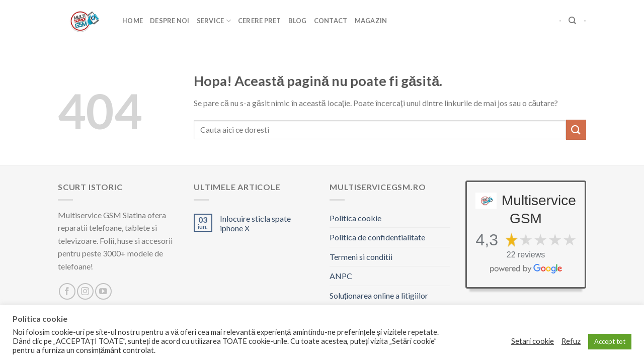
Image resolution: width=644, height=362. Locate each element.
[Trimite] (576, 129)
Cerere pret (260, 21)
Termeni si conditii (361, 257)
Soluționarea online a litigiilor (379, 295)
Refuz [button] (571, 341)
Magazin (371, 21)
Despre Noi (170, 21)
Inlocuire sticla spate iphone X (255, 223)
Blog (298, 21)
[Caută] (572, 21)
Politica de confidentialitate (377, 237)
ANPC (341, 276)
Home (133, 21)
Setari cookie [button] (533, 341)
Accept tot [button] (610, 341)
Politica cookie (355, 218)
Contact (331, 21)
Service (214, 21)
